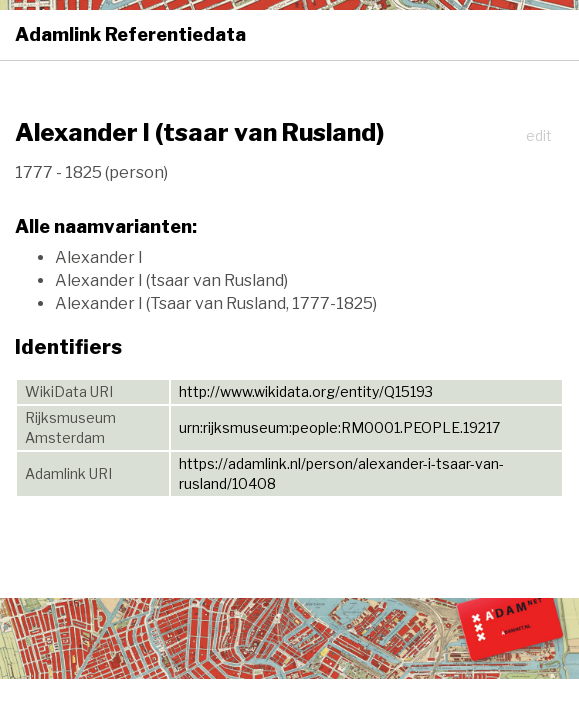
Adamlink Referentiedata (130, 34)
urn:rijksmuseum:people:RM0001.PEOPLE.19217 (339, 427)
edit (539, 135)
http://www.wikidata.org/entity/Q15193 (306, 391)
